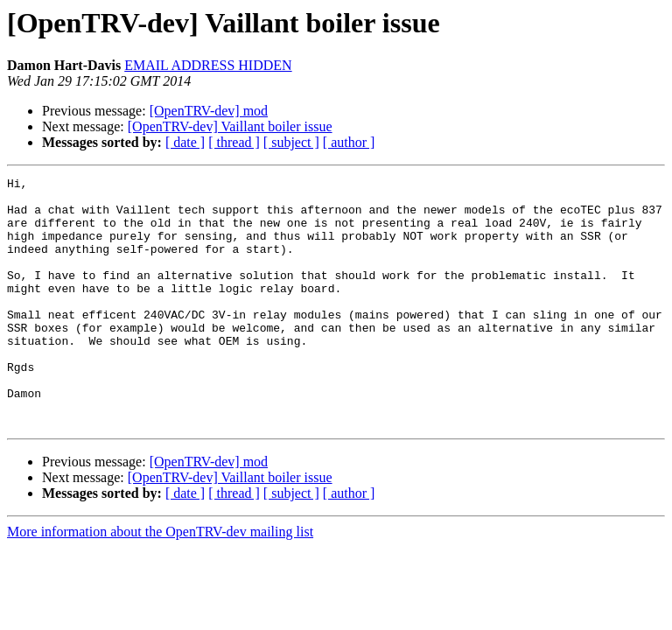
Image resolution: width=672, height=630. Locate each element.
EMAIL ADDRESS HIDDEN (208, 65)
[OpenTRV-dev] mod (209, 111)
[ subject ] (291, 142)
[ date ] (185, 142)
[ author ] (349, 142)
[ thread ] (234, 142)
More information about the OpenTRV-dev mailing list (160, 581)
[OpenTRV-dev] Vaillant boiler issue (230, 126)
